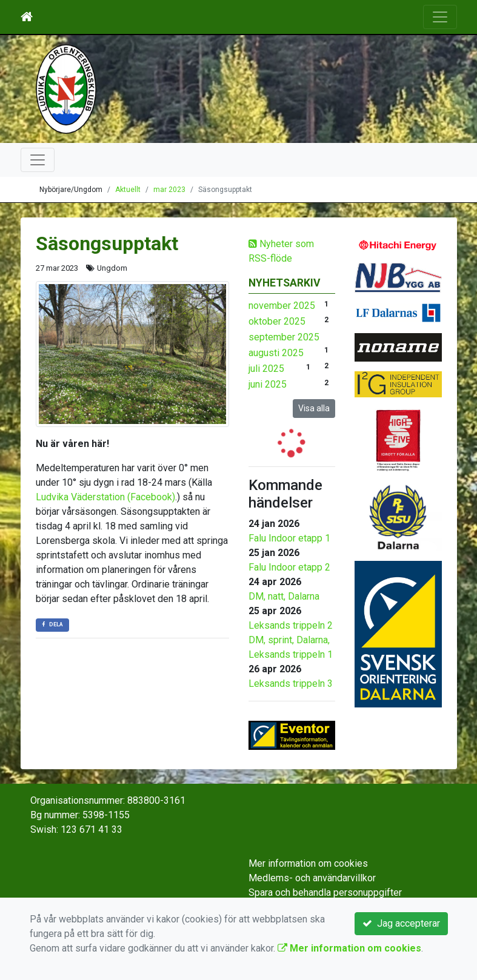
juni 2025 (268, 384)
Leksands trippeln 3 (291, 684)
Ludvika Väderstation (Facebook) (105, 497)
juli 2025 (266, 369)
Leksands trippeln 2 (291, 625)
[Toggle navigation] (440, 17)
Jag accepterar (401, 923)
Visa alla (314, 408)
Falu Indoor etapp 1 (289, 538)
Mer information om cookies (308, 863)
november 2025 (282, 306)
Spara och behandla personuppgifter (325, 892)
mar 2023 (169, 190)
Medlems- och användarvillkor (312, 878)
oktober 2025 (277, 321)
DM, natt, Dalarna (284, 596)
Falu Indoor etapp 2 (289, 567)
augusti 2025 (276, 353)
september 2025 (284, 337)
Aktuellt (128, 190)
